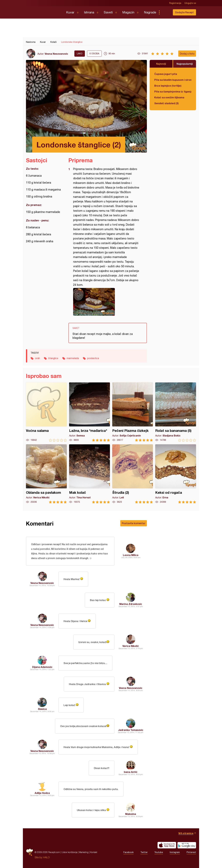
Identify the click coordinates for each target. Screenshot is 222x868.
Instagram (175, 852)
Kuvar (70, 12)
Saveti (108, 12)
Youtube (159, 852)
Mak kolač (90, 474)
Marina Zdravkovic (131, 604)
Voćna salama (46, 412)
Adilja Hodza (42, 793)
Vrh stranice (186, 833)
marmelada (73, 358)
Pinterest (191, 852)
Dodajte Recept (184, 12)
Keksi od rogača (176, 474)
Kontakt (94, 852)
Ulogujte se (190, 3)
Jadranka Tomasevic (131, 730)
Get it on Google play (187, 845)
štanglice (53, 358)
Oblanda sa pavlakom (46, 474)
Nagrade (150, 12)
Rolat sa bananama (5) (176, 412)
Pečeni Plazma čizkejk (133, 412)
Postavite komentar (134, 523)
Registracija (175, 3)
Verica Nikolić (131, 646)
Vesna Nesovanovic (56, 54)
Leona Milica (131, 555)
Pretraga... (165, 12)
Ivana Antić (131, 772)
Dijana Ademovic (42, 667)
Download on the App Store (167, 845)
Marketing (84, 852)
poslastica (93, 358)
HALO (46, 857)
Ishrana (89, 12)
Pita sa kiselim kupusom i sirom (173, 80)
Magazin (128, 12)
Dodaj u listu (187, 53)
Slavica (42, 709)
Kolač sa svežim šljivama (169, 97)
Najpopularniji (185, 64)
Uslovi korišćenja (69, 852)
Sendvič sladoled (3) (166, 103)
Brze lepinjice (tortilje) (168, 86)
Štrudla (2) (133, 474)
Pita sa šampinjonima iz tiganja (173, 91)
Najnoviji (161, 64)
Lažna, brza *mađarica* (90, 412)
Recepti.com (44, 11)
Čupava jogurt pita (166, 74)
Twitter (144, 852)
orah (37, 358)
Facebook (128, 852)
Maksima (131, 814)
